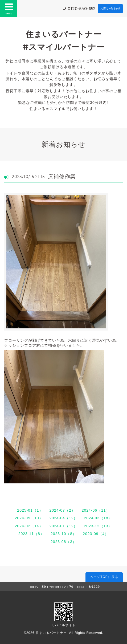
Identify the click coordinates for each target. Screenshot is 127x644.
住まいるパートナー (51, 633)
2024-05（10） (29, 518)
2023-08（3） (63, 542)
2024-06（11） (96, 510)
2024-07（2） (62, 510)
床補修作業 (62, 177)
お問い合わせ (110, 9)
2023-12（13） (98, 526)
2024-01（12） (64, 526)
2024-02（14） (29, 526)
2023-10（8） (63, 534)
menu (9, 9)
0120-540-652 (82, 9)
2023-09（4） (96, 534)
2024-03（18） (98, 518)
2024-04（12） (64, 518)
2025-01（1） (30, 510)
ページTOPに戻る (104, 577)
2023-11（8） (31, 534)
